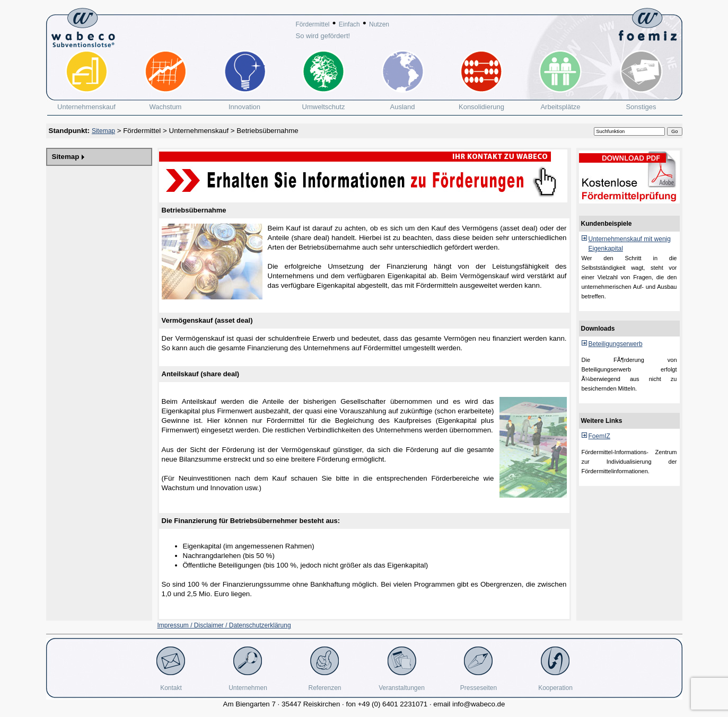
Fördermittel (313, 24)
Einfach (349, 24)
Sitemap (103, 131)
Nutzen (379, 24)
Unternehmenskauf (199, 131)
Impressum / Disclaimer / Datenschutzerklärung (224, 625)
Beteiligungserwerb (616, 344)
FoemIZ (599, 436)
